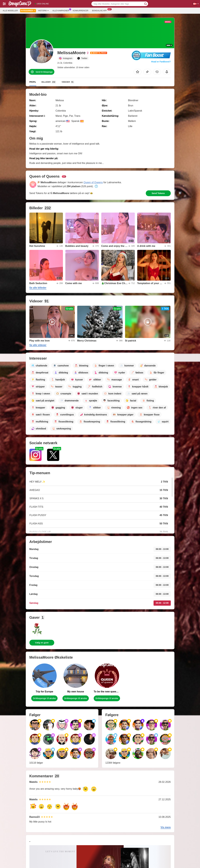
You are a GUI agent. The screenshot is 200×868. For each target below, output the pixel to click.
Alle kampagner (61, 10)
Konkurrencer (81, 11)
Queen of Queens (93, 182)
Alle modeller (10, 11)
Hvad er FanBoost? (161, 62)
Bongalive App (100, 10)
